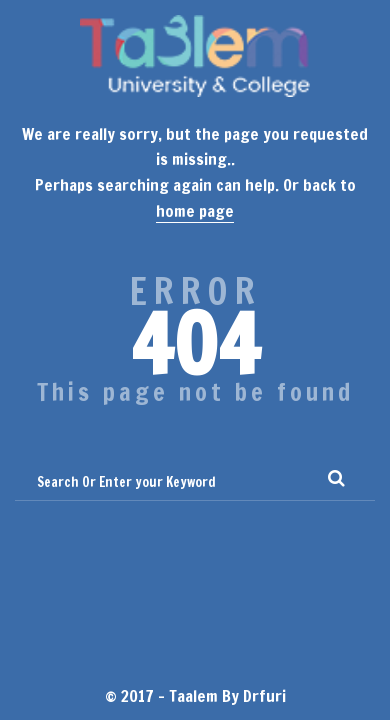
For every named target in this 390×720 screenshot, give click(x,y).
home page (195, 211)
